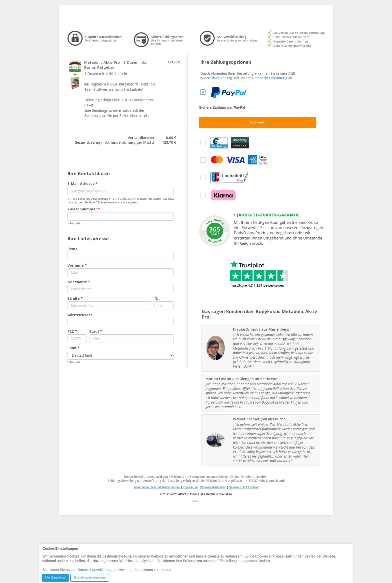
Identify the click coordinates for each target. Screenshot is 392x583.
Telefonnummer (84, 272)
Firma (72, 311)
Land (73, 410)
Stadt (96, 393)
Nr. (157, 360)
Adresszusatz (80, 377)
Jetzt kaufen (258, 185)
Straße (75, 360)
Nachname (79, 344)
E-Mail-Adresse (83, 246)
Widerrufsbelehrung (216, 140)
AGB (292, 136)
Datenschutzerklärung (269, 140)
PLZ (72, 393)
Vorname (77, 327)
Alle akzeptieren (55, 578)
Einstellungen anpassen (90, 578)
